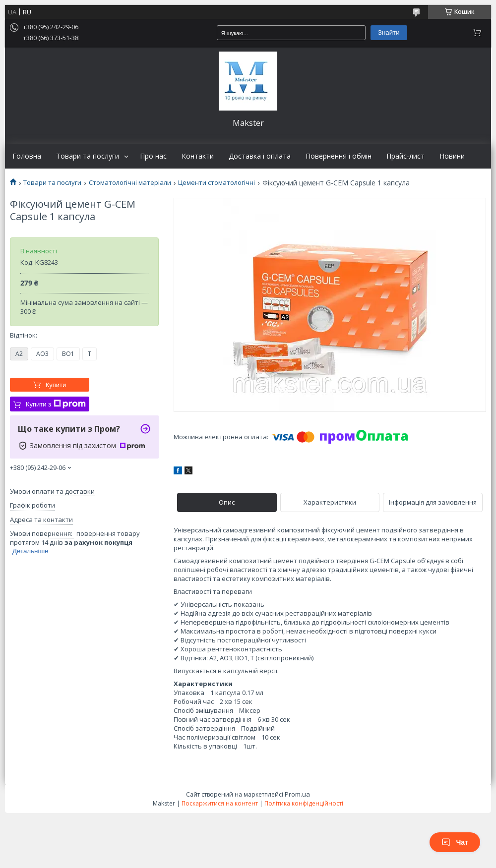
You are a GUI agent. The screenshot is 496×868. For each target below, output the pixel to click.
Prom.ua (297, 794)
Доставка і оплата (260, 156)
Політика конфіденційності (304, 803)
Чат (455, 842)
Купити (56, 385)
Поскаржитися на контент (220, 803)
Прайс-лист (405, 156)
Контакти (198, 156)
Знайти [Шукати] (389, 32)
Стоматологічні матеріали (130, 183)
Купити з (56, 404)
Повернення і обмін (339, 156)
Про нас (153, 156)
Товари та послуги (88, 156)
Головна (27, 156)
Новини (452, 156)
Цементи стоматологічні (217, 183)
